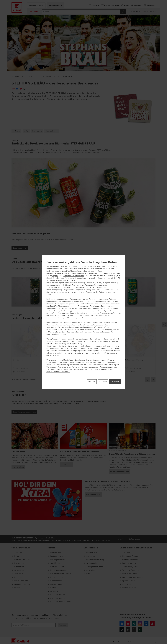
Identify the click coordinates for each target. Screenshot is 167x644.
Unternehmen (135, 12)
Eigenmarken (46, 76)
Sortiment (30, 76)
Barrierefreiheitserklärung (148, 642)
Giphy (134, 630)
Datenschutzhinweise (120, 642)
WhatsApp (140, 630)
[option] (29, 349)
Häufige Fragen (51, 131)
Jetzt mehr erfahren (93, 494)
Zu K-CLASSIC (67, 465)
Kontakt (153, 12)
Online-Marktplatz (36, 5)
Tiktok (128, 630)
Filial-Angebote (55, 5)
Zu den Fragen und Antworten (24, 412)
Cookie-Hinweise (133, 642)
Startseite (15, 76)
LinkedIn (146, 624)
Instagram (140, 624)
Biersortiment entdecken (120, 472)
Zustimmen (115, 382)
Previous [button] (147, 380)
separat (55, 276)
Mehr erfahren (18, 467)
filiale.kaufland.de (21, 548)
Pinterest (152, 624)
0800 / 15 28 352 (46, 538)
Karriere (145, 12)
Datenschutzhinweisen (101, 332)
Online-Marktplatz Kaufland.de (136, 548)
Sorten (26, 131)
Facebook (122, 624)
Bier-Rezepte (37, 131)
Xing (134, 624)
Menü (34, 12)
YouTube (128, 624)
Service (51, 548)
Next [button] (153, 380)
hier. (65, 334)
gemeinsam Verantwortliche (73, 276)
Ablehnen (92, 382)
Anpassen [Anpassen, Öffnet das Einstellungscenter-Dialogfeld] (103, 382)
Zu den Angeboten (20, 248)
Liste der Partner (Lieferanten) (58, 372)
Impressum (108, 642)
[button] (35, 292)
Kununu (122, 630)
